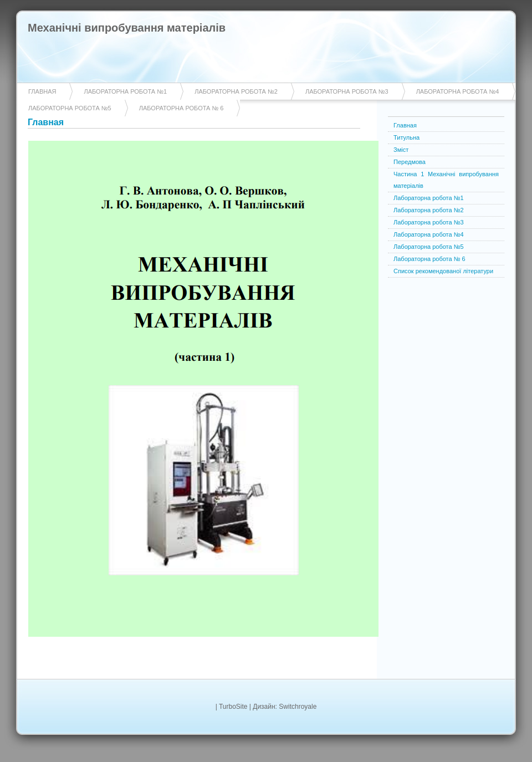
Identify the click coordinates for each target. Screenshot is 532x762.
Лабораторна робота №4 (458, 91)
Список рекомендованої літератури (443, 271)
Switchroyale (298, 707)
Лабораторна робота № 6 (181, 108)
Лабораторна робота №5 (70, 108)
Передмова (410, 162)
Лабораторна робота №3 (347, 91)
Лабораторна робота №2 (236, 91)
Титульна (406, 137)
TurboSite (233, 707)
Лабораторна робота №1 (125, 91)
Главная (42, 91)
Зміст (401, 150)
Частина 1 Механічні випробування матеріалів (446, 180)
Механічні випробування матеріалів (127, 28)
